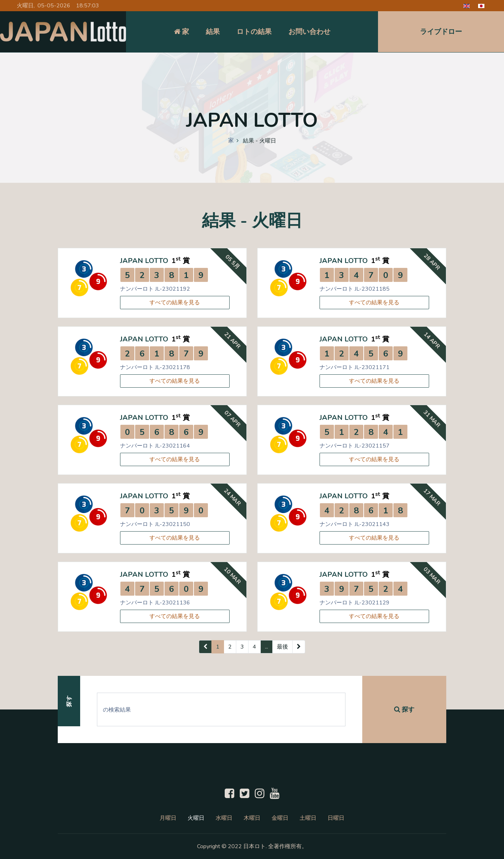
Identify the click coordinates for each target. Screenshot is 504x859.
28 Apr (432, 262)
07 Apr (233, 419)
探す (404, 709)
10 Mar (232, 576)
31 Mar (432, 419)
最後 (282, 647)
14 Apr (432, 340)
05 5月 (233, 262)
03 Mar (432, 576)
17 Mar (432, 497)
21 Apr (233, 340)
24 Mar (232, 497)
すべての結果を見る (175, 303)
